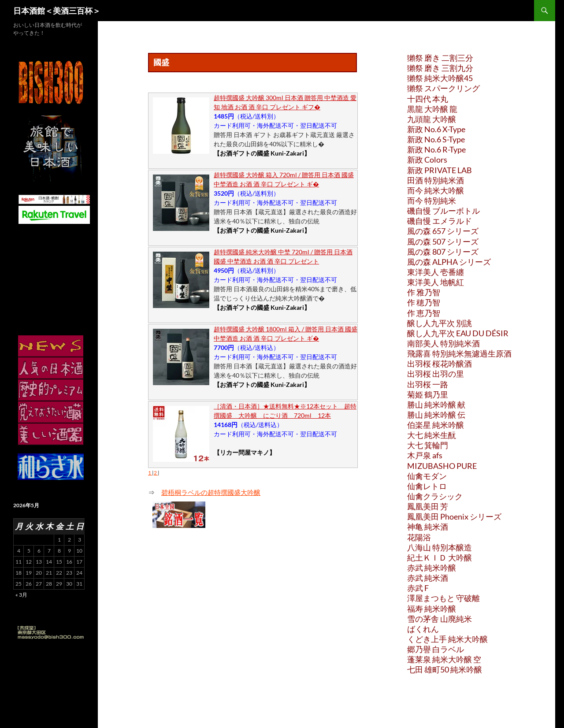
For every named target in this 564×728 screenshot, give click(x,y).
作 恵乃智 (424, 313)
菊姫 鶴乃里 (428, 394)
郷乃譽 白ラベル (436, 649)
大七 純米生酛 (432, 435)
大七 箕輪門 (428, 445)
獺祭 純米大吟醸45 (440, 78)
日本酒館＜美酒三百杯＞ (57, 11)
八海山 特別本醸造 (440, 547)
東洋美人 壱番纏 (436, 272)
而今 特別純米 (432, 201)
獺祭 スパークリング (443, 88)
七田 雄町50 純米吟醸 (445, 669)
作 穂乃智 (424, 302)
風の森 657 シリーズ (443, 231)
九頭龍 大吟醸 (432, 119)
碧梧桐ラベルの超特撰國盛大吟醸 (211, 492)
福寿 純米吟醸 (432, 609)
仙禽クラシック (435, 496)
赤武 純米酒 (428, 578)
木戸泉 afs (425, 455)
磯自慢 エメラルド (440, 221)
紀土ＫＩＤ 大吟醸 (440, 557)
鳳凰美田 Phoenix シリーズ (454, 516)
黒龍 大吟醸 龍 (432, 109)
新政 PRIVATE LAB (440, 170)
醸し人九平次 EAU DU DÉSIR (458, 333)
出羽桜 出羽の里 (436, 374)
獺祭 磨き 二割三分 (440, 58)
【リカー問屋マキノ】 (245, 452)
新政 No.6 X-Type (436, 129)
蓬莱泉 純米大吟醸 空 (444, 659)
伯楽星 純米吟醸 (436, 425)
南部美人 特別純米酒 (443, 343)
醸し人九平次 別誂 (440, 323)
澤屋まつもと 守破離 (443, 598)
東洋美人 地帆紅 (436, 282)
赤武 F (418, 588)
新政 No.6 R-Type (436, 149)
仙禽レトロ (427, 486)
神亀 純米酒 (428, 527)
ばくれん (423, 629)
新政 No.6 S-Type (436, 139)
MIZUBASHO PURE (442, 466)
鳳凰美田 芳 (428, 506)
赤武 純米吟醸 (432, 568)
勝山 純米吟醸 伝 (436, 415)
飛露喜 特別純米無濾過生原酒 (459, 353)
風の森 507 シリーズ (443, 241)
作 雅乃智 (424, 292)
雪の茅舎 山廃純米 (440, 619)
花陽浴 (419, 537)
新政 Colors (427, 160)
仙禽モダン (427, 476)
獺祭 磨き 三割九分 (440, 68)
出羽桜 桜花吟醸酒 (440, 364)
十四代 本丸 (428, 99)
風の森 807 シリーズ (443, 252)
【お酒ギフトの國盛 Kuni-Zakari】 (262, 153)
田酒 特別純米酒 (436, 180)
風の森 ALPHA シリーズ (449, 262)
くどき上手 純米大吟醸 (447, 639)
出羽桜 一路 (428, 384)
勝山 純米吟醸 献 (436, 405)
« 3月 (21, 595)
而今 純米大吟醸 (436, 190)
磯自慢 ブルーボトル (443, 211)
